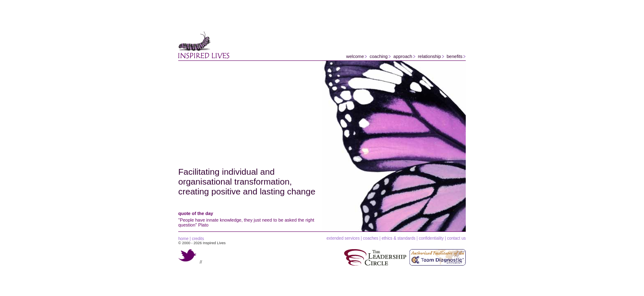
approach (403, 56)
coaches (371, 238)
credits (198, 239)
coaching (379, 56)
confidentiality (431, 238)
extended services (343, 238)
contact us (456, 238)
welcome (355, 56)
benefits (454, 56)
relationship (429, 56)
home (183, 239)
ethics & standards (398, 238)
